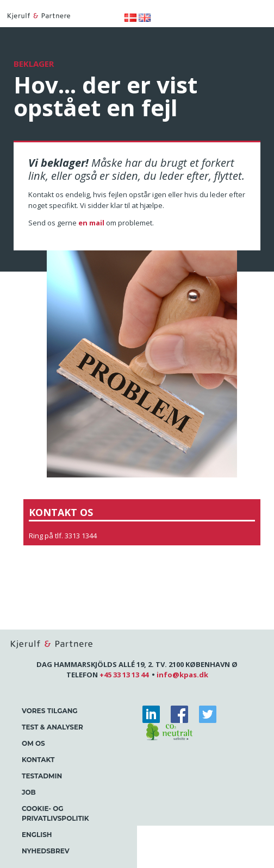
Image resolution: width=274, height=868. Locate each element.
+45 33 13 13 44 (124, 675)
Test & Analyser (52, 727)
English (37, 835)
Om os (33, 743)
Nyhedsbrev (46, 851)
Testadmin (42, 776)
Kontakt (38, 760)
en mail (91, 223)
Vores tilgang (50, 711)
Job (29, 792)
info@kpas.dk (182, 675)
